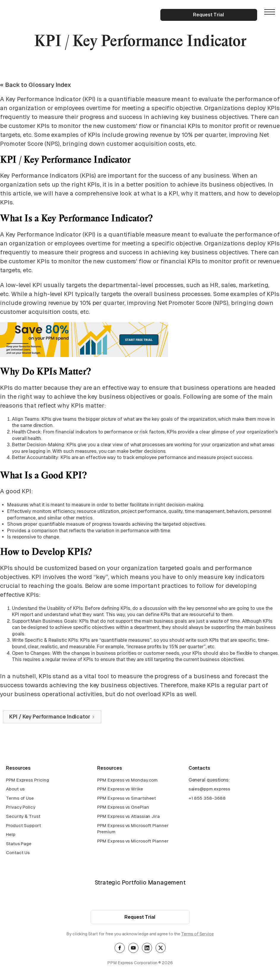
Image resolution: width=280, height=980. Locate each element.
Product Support (23, 826)
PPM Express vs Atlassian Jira (128, 817)
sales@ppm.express (209, 790)
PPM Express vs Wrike (120, 790)
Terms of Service (197, 935)
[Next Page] (52, 717)
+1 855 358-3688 (207, 799)
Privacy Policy (21, 808)
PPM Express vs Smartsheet (126, 799)
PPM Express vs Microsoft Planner (133, 842)
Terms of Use (20, 799)
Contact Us (18, 853)
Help (11, 835)
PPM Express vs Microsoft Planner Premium (133, 830)
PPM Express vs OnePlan (123, 808)
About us (15, 790)
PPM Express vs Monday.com (127, 781)
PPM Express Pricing (27, 781)
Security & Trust (23, 817)
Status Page (19, 844)
